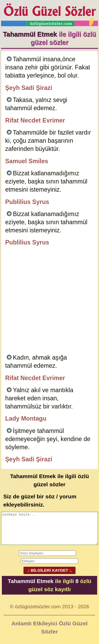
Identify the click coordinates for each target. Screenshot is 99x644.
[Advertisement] (49, 301)
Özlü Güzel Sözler (50, 13)
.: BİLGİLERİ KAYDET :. (49, 570)
